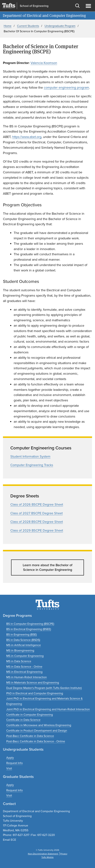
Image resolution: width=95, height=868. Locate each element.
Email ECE (10, 840)
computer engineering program (66, 88)
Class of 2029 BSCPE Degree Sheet (37, 530)
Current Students (28, 26)
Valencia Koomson (44, 63)
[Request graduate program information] (15, 790)
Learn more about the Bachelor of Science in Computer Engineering (47, 567)
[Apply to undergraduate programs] (10, 758)
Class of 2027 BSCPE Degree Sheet (37, 513)
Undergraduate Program (60, 26)
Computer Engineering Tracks (32, 465)
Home (8, 26)
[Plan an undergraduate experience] (9, 768)
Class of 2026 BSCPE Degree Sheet (37, 504)
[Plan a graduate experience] (9, 795)
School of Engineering (34, 6)
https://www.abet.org (27, 137)
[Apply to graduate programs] (10, 785)
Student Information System (30, 456)
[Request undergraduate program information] (15, 763)
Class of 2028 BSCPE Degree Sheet (37, 522)
